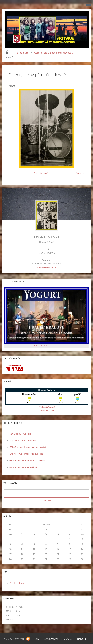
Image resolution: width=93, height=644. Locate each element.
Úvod (8, 52)
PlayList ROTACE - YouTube (23, 440)
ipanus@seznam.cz (47, 267)
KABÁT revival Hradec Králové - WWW (28, 447)
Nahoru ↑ (82, 639)
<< (10, 524)
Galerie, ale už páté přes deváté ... (54, 53)
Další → (80, 173)
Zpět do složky (42, 173)
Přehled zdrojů (17, 583)
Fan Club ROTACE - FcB (21, 434)
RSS (37, 639)
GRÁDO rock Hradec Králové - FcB (26, 467)
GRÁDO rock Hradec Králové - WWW (27, 461)
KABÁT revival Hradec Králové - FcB (26, 454)
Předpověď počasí (47, 407)
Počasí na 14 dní (47, 411)
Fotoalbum (22, 53)
